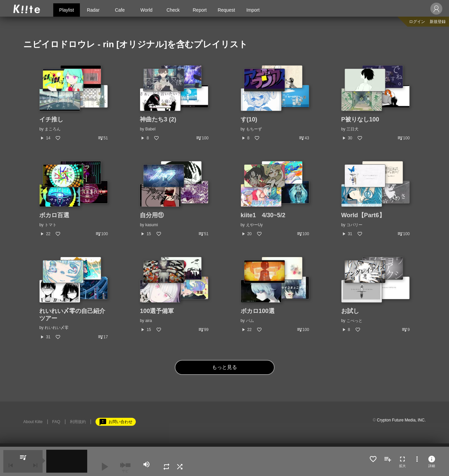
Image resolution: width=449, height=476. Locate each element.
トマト (51, 225)
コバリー (354, 225)
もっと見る (224, 367)
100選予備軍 (157, 311)
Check (173, 10)
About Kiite (33, 422)
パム (250, 321)
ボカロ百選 (54, 215)
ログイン (417, 22)
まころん (53, 129)
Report (200, 10)
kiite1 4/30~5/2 (263, 215)
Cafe (120, 10)
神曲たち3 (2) (158, 119)
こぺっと (354, 321)
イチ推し (51, 119)
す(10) (249, 119)
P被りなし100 (360, 119)
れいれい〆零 (57, 328)
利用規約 (78, 422)
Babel (150, 129)
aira (148, 321)
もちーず (254, 129)
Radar (93, 10)
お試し (350, 311)
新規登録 (438, 22)
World (146, 10)
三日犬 (352, 129)
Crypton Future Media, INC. (401, 420)
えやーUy (254, 225)
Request (226, 10)
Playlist (67, 10)
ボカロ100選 (258, 311)
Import (253, 10)
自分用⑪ (152, 215)
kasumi (151, 225)
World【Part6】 (363, 215)
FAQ (56, 422)
